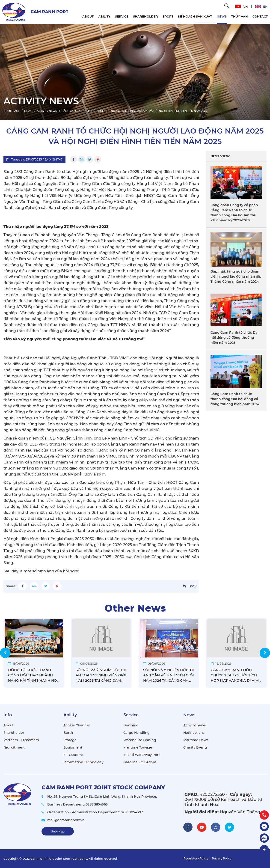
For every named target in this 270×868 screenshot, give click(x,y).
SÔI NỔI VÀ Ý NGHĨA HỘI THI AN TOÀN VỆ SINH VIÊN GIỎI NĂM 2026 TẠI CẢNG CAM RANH (101, 675)
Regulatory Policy (196, 858)
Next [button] (265, 653)
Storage (70, 740)
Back (193, 586)
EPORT (168, 16)
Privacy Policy (222, 858)
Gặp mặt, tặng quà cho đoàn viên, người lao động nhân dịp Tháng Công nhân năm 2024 (236, 276)
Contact (260, 16)
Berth (68, 733)
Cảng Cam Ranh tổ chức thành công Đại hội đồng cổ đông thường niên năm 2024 (235, 399)
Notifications (194, 733)
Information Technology (83, 762)
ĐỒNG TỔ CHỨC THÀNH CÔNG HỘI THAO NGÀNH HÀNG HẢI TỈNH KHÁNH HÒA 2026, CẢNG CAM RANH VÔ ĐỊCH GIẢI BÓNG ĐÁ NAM (34, 675)
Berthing (131, 725)
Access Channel (77, 725)
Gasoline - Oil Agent (140, 762)
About (88, 16)
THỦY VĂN (240, 16)
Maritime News (196, 740)
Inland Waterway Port (142, 755)
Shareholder (145, 16)
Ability (104, 16)
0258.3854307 (132, 812)
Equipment (73, 747)
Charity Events (195, 747)
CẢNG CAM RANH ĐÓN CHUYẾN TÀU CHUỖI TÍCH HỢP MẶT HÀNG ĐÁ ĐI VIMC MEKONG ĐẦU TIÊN (236, 675)
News (222, 16)
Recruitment (14, 747)
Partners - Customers (21, 740)
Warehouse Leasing (140, 740)
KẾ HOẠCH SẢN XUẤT (195, 16)
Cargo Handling (136, 733)
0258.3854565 (97, 804)
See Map (58, 831)
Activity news (194, 725)
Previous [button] (5, 653)
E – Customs (73, 755)
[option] (135, 71)
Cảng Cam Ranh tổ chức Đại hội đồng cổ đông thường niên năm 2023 (234, 338)
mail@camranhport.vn (66, 820)
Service (122, 16)
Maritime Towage (138, 747)
